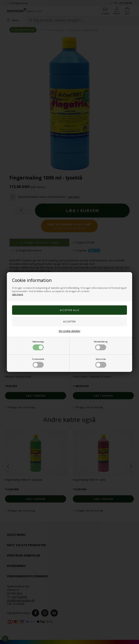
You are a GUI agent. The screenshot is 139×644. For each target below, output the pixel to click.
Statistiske (101, 363)
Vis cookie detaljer (69, 331)
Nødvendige (38, 345)
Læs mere (18, 294)
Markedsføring (101, 345)
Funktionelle (38, 363)
